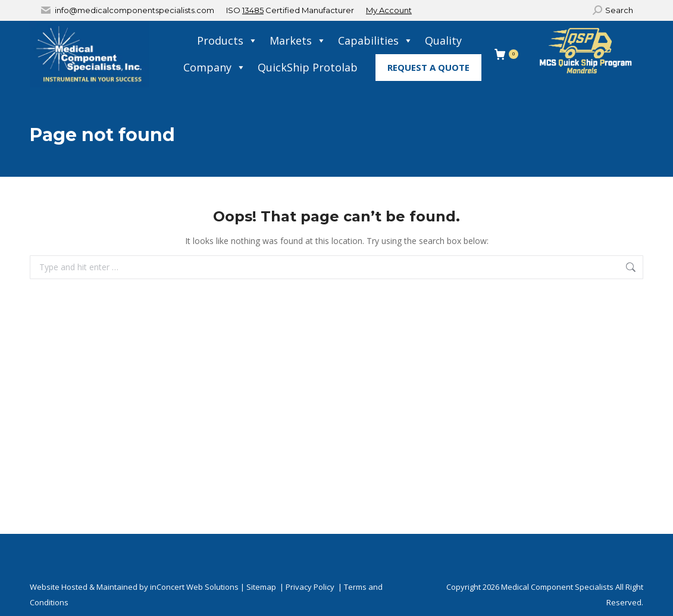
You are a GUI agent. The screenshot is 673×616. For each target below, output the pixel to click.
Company (215, 68)
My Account (389, 10)
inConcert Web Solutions (194, 587)
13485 (253, 10)
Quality (443, 40)
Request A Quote (428, 67)
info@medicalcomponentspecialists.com (134, 10)
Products (227, 41)
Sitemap (261, 587)
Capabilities (375, 41)
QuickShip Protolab (308, 67)
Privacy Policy (310, 587)
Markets (298, 41)
